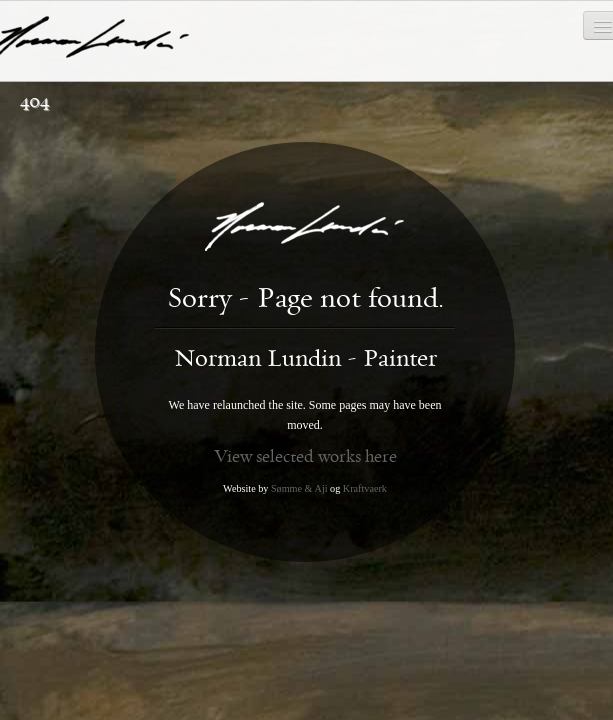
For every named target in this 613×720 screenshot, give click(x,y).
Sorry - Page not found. (305, 299)
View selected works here (305, 456)
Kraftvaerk (365, 488)
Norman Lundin (305, 359)
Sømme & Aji (299, 488)
